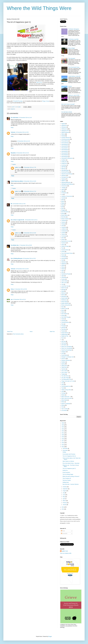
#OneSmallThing (65, 172)
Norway (63, 315)
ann (12, 299)
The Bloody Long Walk (73, 39)
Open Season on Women (68, 461)
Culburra (63, 234)
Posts (63, 531)
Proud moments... (67, 472)
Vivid (62, 391)
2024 (63, 427)
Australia (63, 198)
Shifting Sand (66, 482)
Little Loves (64, 283)
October (65, 487)
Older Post (52, 332)
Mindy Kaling (64, 302)
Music (63, 310)
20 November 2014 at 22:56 (22, 269)
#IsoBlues (64, 160)
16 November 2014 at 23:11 (31, 220)
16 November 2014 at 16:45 (30, 181)
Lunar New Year (65, 286)
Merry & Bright (72, 48)
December (65, 448)
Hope (63, 271)
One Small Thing (65, 317)
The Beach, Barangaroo (74, 29)
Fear (62, 248)
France (63, 255)
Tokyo (63, 385)
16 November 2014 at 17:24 (30, 191)
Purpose (63, 331)
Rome (63, 338)
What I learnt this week (66, 398)
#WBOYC (64, 181)
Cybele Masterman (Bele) (17, 181)
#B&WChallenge (65, 132)
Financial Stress (65, 250)
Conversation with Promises (69, 454)
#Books (63, 134)
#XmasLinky (64, 186)
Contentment (64, 231)
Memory (63, 295)
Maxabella (13, 153)
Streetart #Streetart (66, 360)
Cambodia (64, 220)
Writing (63, 405)
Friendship (64, 257)
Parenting (64, 321)
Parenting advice (65, 322)
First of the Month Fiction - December (71, 463)
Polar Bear (64, 329)
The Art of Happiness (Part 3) (69, 456)
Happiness (13, 109)
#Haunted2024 (65, 155)
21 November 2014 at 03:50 (21, 289)
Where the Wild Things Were (39, 8)
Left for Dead (64, 281)
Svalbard (63, 362)
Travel (63, 388)
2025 (63, 425)
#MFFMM (64, 167)
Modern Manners (65, 303)
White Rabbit (64, 400)
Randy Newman (65, 333)
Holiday (64, 452)
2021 (63, 433)
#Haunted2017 (65, 148)
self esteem (64, 345)
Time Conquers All (67, 478)
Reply (12, 127)
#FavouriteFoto (65, 141)
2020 (63, 435)
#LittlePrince (64, 163)
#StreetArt (64, 176)
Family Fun (65, 470)
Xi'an (62, 407)
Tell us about (64, 371)
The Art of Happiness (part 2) (69, 468)
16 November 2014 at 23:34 (30, 233)
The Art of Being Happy (68, 474)
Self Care (63, 341)
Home (31, 332)
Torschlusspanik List (66, 386)
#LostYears (64, 165)
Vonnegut (64, 393)
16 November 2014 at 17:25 (30, 167)
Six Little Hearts (15, 118)
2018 (63, 439)
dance (63, 238)
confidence (64, 229)
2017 (63, 441)
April (64, 499)
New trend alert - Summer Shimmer (71, 484)
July (64, 493)
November (65, 450)
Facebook (64, 243)
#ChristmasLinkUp (65, 139)
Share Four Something (66, 347)
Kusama (63, 279)
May (64, 497)
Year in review (65, 409)
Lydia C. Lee (18, 167)
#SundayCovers (65, 177)
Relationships (64, 334)
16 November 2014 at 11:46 (25, 118)
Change (63, 224)
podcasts (63, 328)
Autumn (70, 86)
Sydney (63, 364)
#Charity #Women (65, 137)
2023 (63, 429)
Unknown (13, 132)
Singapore (64, 352)
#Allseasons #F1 (65, 131)
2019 (63, 437)
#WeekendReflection (66, 182)
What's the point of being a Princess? (71, 476)
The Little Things (65, 378)
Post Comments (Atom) (18, 334)
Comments (64, 534)
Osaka (63, 319)
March (64, 501)
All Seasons (64, 193)
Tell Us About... (65, 372)
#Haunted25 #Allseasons (67, 158)
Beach (63, 201)
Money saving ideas (66, 305)
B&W (62, 200)
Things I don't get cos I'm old (68, 381)
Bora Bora (64, 217)
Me (12, 204)
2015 (63, 445)
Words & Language (66, 404)
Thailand (63, 374)
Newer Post (10, 332)
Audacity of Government (67, 196)
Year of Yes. (39, 82)
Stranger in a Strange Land (67, 357)
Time (62, 383)
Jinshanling (64, 277)
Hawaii (63, 265)
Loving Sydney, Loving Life (74, 76)
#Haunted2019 (65, 150)
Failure (63, 245)
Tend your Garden (67, 480)
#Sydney (63, 179)
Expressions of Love (66, 241)
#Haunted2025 (65, 157)
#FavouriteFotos (65, 143)
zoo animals (64, 410)
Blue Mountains (65, 212)
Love (62, 284)
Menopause (64, 296)
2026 (63, 423)
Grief (62, 260)
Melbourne (64, 293)
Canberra (63, 222)
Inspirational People (66, 274)
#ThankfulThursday (18, 101)
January (65, 505)
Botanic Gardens (65, 219)
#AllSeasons (64, 129)
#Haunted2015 (65, 144)
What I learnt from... (66, 397)
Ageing (63, 189)
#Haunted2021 (65, 151)
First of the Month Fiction (74, 67)
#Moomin (63, 169)
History (63, 267)
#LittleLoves (64, 162)
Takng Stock (64, 367)
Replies (14, 164)
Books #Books (65, 215)
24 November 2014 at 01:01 (19, 299)
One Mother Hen (15, 245)
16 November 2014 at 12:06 (22, 132)
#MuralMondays (65, 170)
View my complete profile (66, 553)
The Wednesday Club (66, 379)
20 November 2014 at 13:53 (29, 258)
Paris (62, 324)
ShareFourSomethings (66, 350)
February (65, 503)
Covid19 (63, 233)
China (63, 226)
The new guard (72, 58)
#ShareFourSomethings (67, 174)
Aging (63, 191)
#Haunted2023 (65, 153)
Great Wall (64, 258)
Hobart (63, 269)
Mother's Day (64, 309)
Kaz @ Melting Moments (17, 258)
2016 (63, 443)
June (64, 495)
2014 (63, 447)
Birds (62, 208)
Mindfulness (64, 300)
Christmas (64, 227)
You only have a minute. (67, 112)
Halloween (64, 262)
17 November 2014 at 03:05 (26, 245)
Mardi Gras (64, 288)
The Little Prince (65, 376)
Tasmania (64, 369)
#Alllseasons (64, 125)
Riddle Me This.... (65, 336)
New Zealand (64, 314)
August (65, 491)
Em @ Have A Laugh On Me (18, 220)
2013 (63, 507)
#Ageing (63, 124)
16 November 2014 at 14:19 (23, 141)
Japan (63, 276)
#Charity (63, 136)
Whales (63, 395)
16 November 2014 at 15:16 (22, 153)
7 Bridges (64, 188)
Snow (63, 353)
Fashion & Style (65, 246)
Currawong (64, 236)
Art (62, 195)
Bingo (63, 205)
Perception (64, 326)
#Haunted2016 (65, 146)
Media (63, 291)
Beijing (63, 203)
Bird (62, 207)
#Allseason (64, 127)
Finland (63, 252)
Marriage (63, 290)
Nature (63, 312)
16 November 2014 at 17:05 (19, 204)
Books (63, 214)
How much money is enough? (68, 104)
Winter (63, 402)
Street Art (63, 359)
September (65, 489)
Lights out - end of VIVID (74, 95)
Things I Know (46, 101)
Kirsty (12, 289)
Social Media (64, 355)
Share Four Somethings (67, 348)
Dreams (63, 239)
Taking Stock (64, 366)
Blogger (50, 636)
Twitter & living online (66, 390)
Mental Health (64, 298)
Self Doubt (64, 343)
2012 (63, 509)
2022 (63, 431)
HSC (62, 272)
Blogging (63, 210)
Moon (63, 307)
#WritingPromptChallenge (67, 184)
